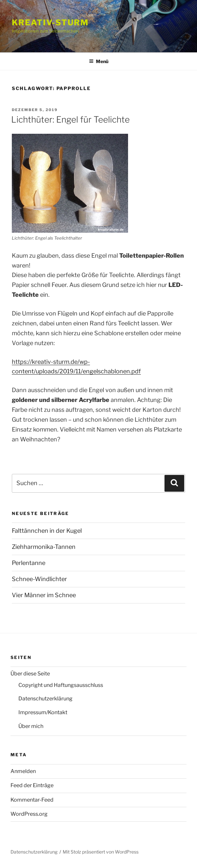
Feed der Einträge (32, 785)
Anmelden (23, 771)
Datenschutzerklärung (45, 699)
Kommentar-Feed (32, 800)
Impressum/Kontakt (43, 712)
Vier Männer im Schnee (44, 595)
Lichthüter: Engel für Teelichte (70, 119)
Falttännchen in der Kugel (47, 531)
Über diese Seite (30, 674)
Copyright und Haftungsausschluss (61, 685)
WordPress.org (29, 814)
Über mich (31, 726)
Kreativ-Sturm (50, 23)
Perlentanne (29, 563)
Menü (99, 61)
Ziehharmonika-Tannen (44, 547)
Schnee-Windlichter (39, 579)
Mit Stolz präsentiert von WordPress (101, 852)
